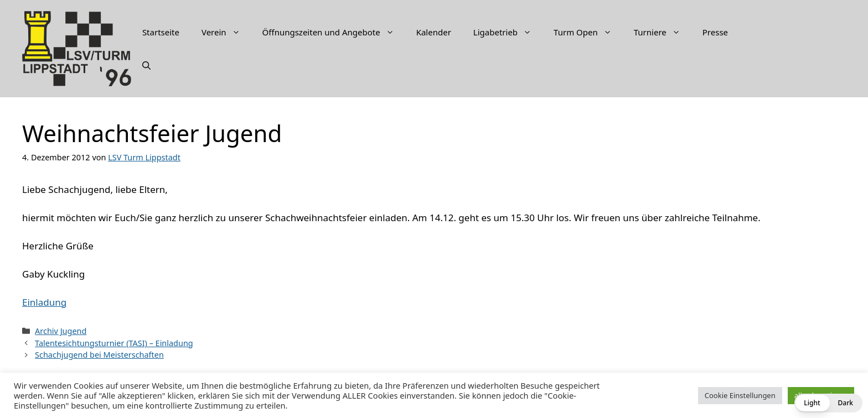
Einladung (44, 302)
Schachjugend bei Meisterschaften (99, 355)
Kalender (434, 32)
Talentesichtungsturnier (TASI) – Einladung (114, 343)
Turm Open (588, 32)
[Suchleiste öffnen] (146, 65)
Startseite (161, 32)
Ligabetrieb (508, 32)
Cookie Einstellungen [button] (740, 395)
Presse (715, 32)
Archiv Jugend (61, 331)
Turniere (663, 32)
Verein (226, 32)
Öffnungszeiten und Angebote (334, 32)
